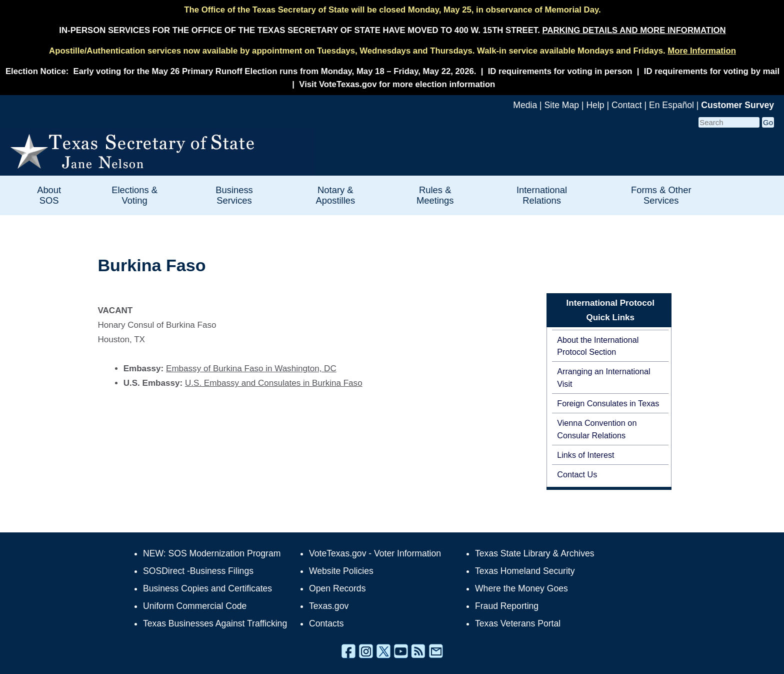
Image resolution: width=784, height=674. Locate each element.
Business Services (234, 195)
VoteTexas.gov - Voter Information (375, 553)
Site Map (562, 105)
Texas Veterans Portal (518, 623)
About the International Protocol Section (598, 346)
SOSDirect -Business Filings (198, 571)
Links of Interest (585, 455)
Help (595, 105)
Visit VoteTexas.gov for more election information (397, 84)
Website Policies (341, 571)
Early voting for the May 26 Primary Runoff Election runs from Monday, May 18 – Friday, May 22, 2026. (275, 71)
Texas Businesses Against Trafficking (215, 623)
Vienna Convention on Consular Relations (597, 429)
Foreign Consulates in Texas (608, 403)
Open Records (337, 588)
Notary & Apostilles (335, 195)
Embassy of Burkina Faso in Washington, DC (251, 369)
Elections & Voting (134, 195)
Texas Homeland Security (525, 571)
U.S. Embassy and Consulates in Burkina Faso (274, 383)
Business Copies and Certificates (207, 588)
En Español (671, 105)
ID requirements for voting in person (560, 71)
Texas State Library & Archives (535, 553)
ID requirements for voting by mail (712, 71)
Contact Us (577, 474)
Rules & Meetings (435, 195)
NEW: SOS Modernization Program (212, 553)
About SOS (49, 195)
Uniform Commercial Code (195, 606)
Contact (627, 105)
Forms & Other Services (661, 195)
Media (525, 105)
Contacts (326, 623)
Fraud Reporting (507, 606)
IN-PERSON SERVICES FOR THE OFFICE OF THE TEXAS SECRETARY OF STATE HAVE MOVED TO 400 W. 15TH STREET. (392, 30)
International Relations (542, 195)
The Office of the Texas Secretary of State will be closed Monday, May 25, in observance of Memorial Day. (392, 10)
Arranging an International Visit (603, 377)
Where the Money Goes (521, 588)
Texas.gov (329, 606)
